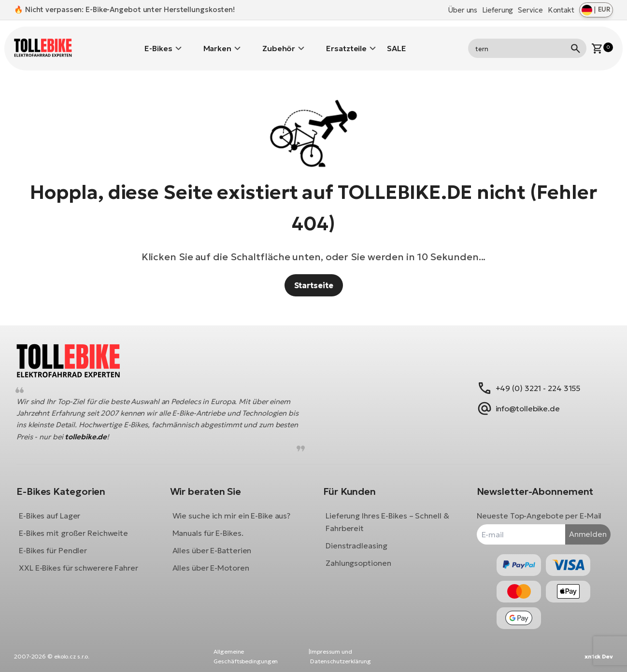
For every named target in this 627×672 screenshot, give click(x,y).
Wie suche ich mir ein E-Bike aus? (235, 508)
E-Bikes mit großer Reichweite (81, 526)
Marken (217, 41)
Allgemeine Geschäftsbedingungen (246, 656)
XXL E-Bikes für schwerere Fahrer (86, 560)
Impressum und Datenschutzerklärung (341, 656)
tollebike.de (118, 429)
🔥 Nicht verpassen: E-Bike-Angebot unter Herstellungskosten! (124, 9)
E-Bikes (158, 41)
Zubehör (279, 41)
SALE (397, 41)
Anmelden (581, 527)
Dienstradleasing (356, 538)
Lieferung (498, 10)
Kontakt (561, 10)
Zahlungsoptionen (358, 556)
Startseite (314, 271)
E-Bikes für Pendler (60, 543)
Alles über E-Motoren (214, 560)
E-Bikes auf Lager (57, 508)
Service (530, 10)
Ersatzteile (346, 41)
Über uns (463, 10)
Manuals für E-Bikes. (211, 526)
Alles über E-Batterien (215, 543)
